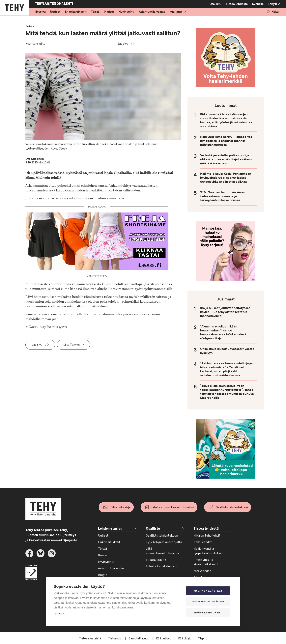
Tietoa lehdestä (237, 4)
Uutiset (55, 12)
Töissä (95, 12)
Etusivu (41, 12)
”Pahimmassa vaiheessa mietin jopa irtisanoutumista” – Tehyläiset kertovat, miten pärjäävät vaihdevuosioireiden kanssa (226, 369)
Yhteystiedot (202, 571)
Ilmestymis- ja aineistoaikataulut (206, 562)
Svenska (258, 4)
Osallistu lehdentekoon (232, 507)
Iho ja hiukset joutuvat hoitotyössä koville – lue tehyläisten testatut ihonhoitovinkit (225, 312)
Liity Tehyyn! (72, 345)
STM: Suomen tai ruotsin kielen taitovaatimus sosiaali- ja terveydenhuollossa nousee (223, 196)
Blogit (102, 575)
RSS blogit (185, 639)
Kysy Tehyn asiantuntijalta (164, 542)
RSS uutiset (164, 639)
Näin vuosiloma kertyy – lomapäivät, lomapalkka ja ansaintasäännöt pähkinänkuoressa (226, 141)
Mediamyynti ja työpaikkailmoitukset (208, 551)
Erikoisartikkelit (76, 12)
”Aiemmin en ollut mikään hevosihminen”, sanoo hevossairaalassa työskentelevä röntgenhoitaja (223, 332)
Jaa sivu (123, 44)
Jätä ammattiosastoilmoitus (162, 551)
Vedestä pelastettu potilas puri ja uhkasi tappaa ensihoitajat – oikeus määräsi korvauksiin (226, 159)
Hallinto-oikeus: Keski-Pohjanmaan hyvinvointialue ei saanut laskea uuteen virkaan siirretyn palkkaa (226, 178)
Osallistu (215, 4)
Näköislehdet (203, 542)
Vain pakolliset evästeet (208, 602)
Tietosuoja (115, 639)
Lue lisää (59, 614)
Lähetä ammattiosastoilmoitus (172, 507)
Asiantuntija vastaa (152, 12)
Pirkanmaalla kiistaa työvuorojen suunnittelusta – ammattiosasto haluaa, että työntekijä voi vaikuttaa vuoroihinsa (226, 120)
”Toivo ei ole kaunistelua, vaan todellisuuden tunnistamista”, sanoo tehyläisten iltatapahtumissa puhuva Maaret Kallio (227, 392)
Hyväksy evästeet (208, 591)
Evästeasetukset (208, 613)
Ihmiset (109, 12)
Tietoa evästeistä (90, 639)
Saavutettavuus (139, 639)
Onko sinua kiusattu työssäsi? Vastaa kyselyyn (227, 351)
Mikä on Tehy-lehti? (207, 536)
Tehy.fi (272, 4)
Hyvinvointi (127, 12)
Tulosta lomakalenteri (161, 566)
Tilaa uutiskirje (120, 507)
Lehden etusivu (110, 529)
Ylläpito (203, 639)
